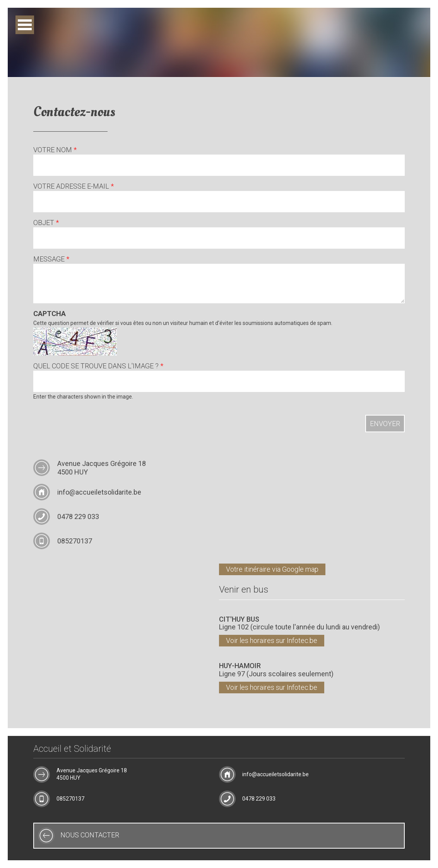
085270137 (75, 541)
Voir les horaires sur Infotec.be (272, 640)
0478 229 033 (78, 517)
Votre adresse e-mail (74, 187)
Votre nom (55, 150)
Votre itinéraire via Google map (272, 569)
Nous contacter (90, 835)
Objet (46, 223)
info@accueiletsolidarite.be (99, 492)
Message (51, 260)
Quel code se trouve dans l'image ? (98, 367)
